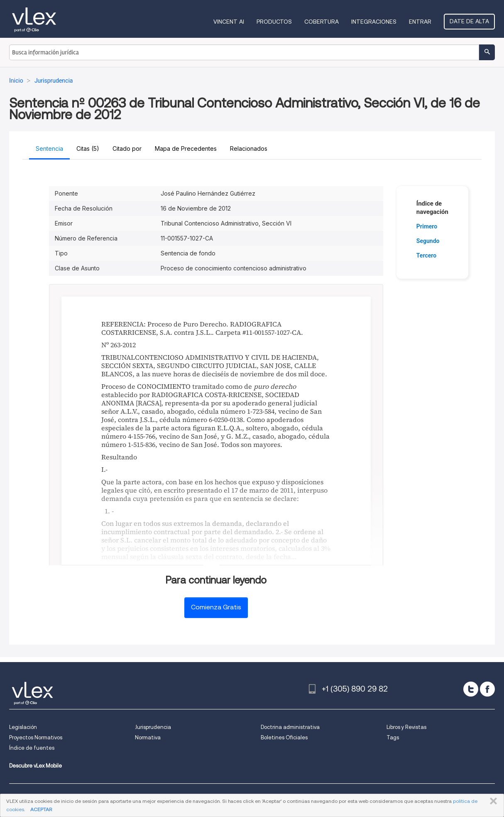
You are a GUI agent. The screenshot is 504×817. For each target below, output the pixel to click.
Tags (393, 737)
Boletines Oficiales (284, 737)
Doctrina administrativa (290, 727)
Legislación (23, 727)
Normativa (148, 737)
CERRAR (492, 801)
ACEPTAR (41, 809)
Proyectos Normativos (36, 737)
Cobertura (322, 22)
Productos (274, 22)
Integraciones (374, 22)
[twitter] (471, 689)
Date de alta (469, 21)
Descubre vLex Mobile (35, 766)
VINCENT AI (229, 22)
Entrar (420, 22)
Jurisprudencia (153, 727)
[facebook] (487, 689)
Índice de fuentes (32, 748)
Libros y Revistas (406, 727)
